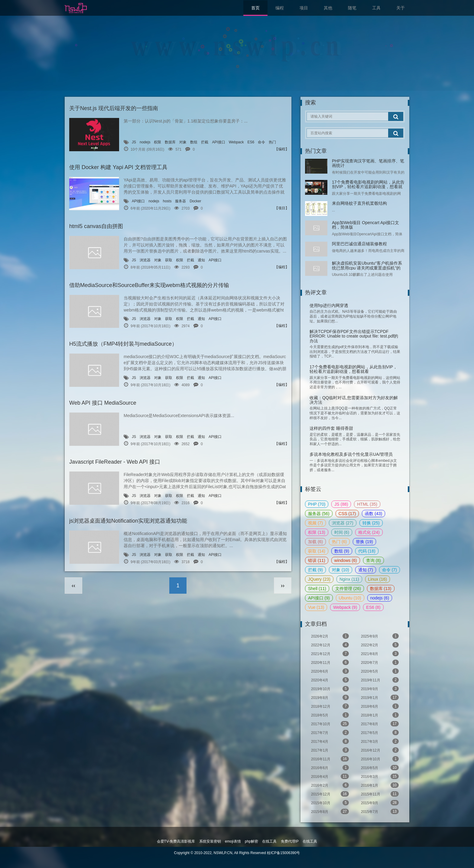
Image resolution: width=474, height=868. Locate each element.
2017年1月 (330, 750)
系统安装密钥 (210, 841)
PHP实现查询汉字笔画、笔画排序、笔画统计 (368, 163)
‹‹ (73, 586)
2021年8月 (380, 654)
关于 (401, 8)
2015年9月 (380, 803)
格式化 (369, 532)
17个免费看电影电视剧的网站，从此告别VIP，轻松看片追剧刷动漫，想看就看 (368, 187)
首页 (255, 8)
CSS (347, 514)
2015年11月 (380, 794)
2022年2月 (380, 645)
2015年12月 (330, 794)
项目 (304, 8)
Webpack (236, 142)
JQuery (319, 579)
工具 (376, 8)
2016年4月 (330, 776)
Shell (317, 589)
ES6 (251, 142)
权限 (157, 142)
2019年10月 (330, 689)
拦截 (205, 142)
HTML (367, 504)
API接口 (218, 142)
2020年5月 (380, 671)
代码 (367, 551)
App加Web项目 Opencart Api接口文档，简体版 (365, 225)
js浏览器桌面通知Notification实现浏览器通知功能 (128, 521)
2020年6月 (330, 671)
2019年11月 (380, 680)
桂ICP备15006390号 (283, 853)
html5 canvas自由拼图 (96, 226)
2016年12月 (380, 750)
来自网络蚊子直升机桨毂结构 (359, 203)
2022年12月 (330, 645)
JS (134, 142)
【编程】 (282, 149)
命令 (261, 142)
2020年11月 (330, 662)
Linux (378, 579)
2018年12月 (330, 706)
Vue (316, 607)
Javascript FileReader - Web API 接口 (115, 462)
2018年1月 (380, 715)
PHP (317, 504)
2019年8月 (330, 697)
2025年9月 (380, 636)
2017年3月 (380, 741)
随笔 (352, 8)
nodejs (145, 142)
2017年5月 (380, 733)
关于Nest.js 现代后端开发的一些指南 (114, 108)
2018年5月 (330, 715)
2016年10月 (380, 759)
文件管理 (348, 589)
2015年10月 (330, 803)
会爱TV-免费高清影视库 (176, 841)
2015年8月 (330, 811)
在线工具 (269, 841)
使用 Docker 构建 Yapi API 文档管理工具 (118, 167)
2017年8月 (380, 724)
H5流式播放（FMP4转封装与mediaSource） (123, 344)
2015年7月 (380, 811)
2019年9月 (380, 689)
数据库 (170, 142)
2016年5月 (380, 768)
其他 (328, 8)
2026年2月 (330, 636)
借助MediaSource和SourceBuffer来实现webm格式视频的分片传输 (149, 285)
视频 (315, 523)
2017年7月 (330, 733)
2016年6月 (330, 768)
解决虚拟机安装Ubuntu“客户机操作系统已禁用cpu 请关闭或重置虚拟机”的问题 (367, 268)
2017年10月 (330, 724)
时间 (342, 532)
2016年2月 (330, 785)
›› (283, 586)
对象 (183, 142)
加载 (315, 542)
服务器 (180, 201)
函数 (373, 514)
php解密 (252, 841)
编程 (280, 8)
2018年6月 (380, 706)
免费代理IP (290, 841)
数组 (194, 142)
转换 (371, 523)
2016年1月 (380, 785)
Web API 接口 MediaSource (103, 403)
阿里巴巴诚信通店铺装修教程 (359, 244)
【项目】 (282, 208)
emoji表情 (233, 841)
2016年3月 (380, 776)
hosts (167, 201)
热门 (272, 142)
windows (346, 560)
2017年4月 (330, 741)
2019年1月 (380, 697)
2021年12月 (330, 654)
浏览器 (145, 260)
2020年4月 (330, 680)
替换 (364, 542)
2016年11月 (330, 759)
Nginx (349, 579)
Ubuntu (350, 598)
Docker (195, 201)
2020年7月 (380, 662)
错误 (317, 560)
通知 (201, 260)
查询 (373, 560)
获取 (169, 260)
